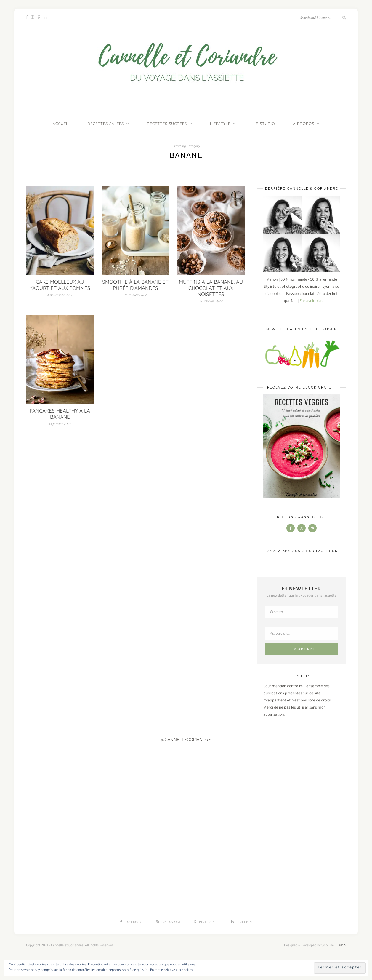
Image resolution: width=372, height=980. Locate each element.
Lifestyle (220, 124)
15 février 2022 (135, 295)
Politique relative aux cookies (171, 970)
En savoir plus (311, 301)
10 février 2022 (211, 302)
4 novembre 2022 (60, 295)
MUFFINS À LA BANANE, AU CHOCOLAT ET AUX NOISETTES (211, 288)
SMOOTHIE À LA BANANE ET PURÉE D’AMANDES (135, 285)
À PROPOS (304, 124)
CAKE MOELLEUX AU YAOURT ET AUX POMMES (60, 285)
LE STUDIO (264, 124)
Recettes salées (106, 124)
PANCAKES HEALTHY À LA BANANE (60, 414)
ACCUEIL (61, 124)
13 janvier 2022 (60, 424)
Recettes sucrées (167, 124)
